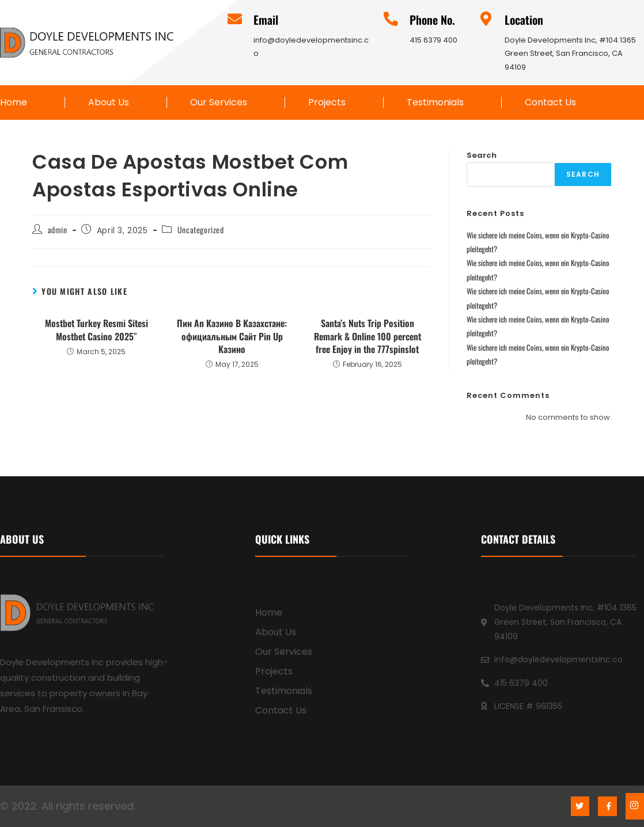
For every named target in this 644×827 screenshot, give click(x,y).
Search (482, 155)
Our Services (219, 103)
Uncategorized (201, 229)
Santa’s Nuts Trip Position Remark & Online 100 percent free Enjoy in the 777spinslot (368, 336)
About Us (109, 103)
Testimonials (435, 103)
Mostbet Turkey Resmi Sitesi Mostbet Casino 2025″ (96, 330)
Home (14, 103)
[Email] (235, 19)
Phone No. (432, 20)
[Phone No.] (391, 19)
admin (58, 229)
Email (266, 20)
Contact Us (550, 103)
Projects (327, 103)
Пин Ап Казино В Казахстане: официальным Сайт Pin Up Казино (232, 336)
